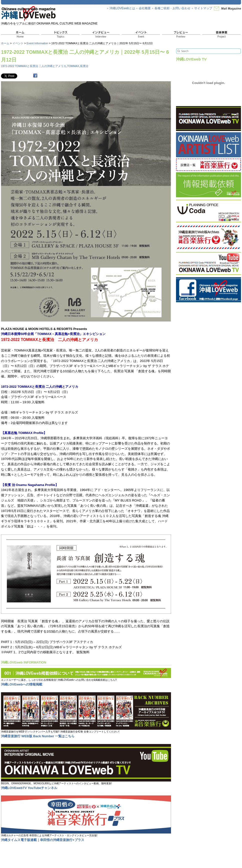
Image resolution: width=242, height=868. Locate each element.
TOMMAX (73, 66)
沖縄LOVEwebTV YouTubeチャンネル (29, 788)
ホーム (5, 43)
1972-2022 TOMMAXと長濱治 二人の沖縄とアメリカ (34, 66)
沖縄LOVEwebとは (122, 8)
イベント (18, 43)
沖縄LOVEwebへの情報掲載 (22, 684)
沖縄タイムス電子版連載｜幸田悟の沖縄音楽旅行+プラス (43, 840)
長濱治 (84, 66)
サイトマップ (203, 8)
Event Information (37, 43)
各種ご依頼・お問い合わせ (172, 8)
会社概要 (145, 8)
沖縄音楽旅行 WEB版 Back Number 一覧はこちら (38, 736)
